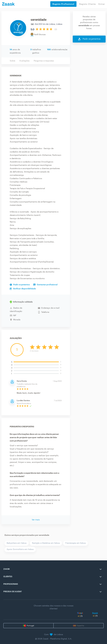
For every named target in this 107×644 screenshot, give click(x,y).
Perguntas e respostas (44, 61)
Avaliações (24, 61)
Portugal (30, 626)
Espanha (80, 626)
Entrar (102, 4)
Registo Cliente (87, 4)
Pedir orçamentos (20, 285)
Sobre (12, 61)
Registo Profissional (63, 4)
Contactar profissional (45, 285)
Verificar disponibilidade (23, 289)
